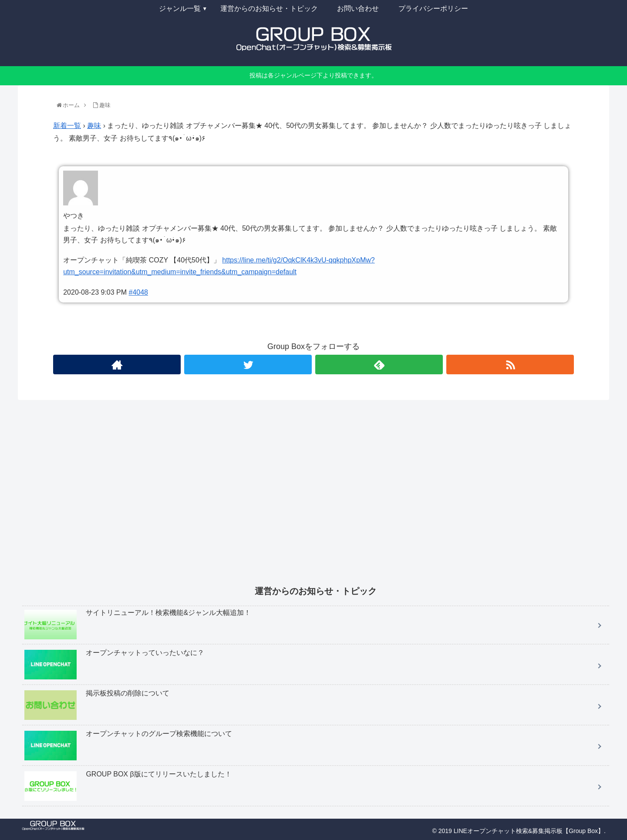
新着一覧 (67, 126)
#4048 (139, 292)
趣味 (94, 126)
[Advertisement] (283, 499)
